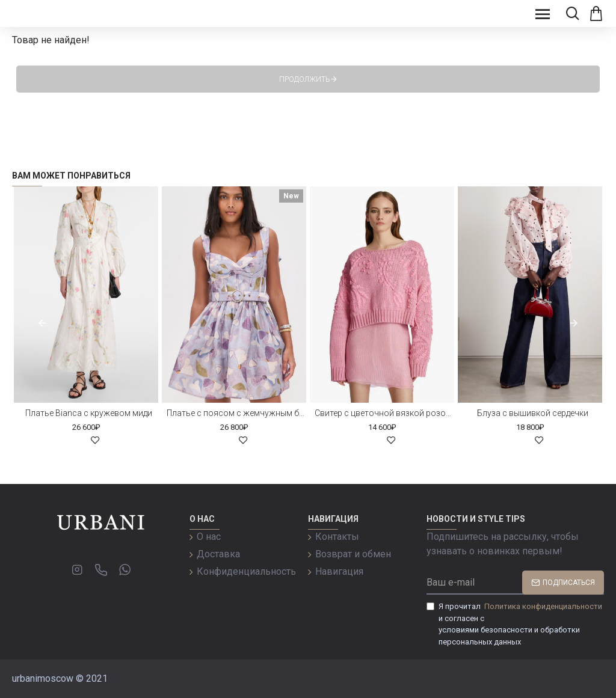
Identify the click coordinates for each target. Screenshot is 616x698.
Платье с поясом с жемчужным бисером (236, 413)
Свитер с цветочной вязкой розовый (384, 413)
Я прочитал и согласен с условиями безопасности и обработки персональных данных (515, 623)
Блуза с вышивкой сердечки (533, 413)
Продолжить (305, 79)
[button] (42, 323)
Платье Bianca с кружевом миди (89, 413)
